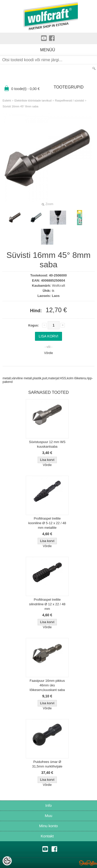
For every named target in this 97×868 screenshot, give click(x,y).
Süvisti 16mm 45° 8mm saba (20, 106)
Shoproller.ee (88, 863)
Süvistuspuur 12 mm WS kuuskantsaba (47, 444)
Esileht (7, 100)
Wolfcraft (59, 286)
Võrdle (49, 353)
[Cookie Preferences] (7, 861)
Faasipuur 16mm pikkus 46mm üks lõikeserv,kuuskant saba (47, 685)
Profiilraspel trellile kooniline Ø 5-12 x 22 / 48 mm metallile (47, 523)
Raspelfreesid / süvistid (69, 100)
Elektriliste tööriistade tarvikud (33, 100)
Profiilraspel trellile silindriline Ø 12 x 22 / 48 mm (47, 604)
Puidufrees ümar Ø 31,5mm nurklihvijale (47, 764)
